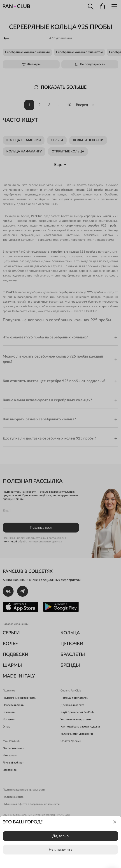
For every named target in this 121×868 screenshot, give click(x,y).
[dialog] (60, 842)
